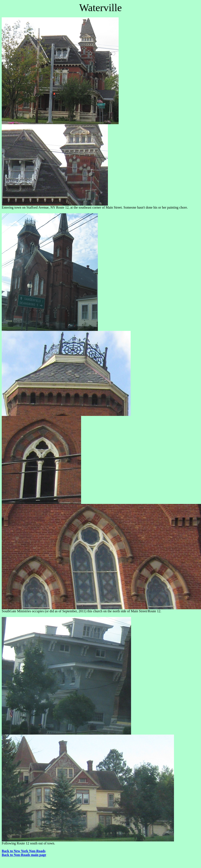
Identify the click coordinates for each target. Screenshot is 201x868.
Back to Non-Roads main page (24, 855)
